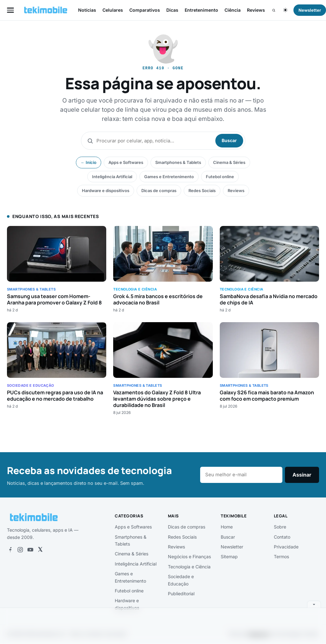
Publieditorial (181, 594)
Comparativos (145, 10)
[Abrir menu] (10, 10)
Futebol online (220, 177)
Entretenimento (201, 10)
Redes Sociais (202, 191)
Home (227, 527)
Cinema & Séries (229, 162)
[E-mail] (241, 475)
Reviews (256, 10)
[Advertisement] (163, 625)
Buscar (229, 140)
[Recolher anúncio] (314, 604)
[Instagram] (20, 550)
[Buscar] (274, 10)
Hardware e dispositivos (106, 191)
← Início (89, 162)
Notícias (87, 10)
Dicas (172, 10)
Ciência (233, 10)
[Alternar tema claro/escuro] (285, 10)
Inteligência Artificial (112, 177)
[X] (40, 550)
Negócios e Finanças (189, 556)
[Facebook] (10, 550)
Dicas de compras (159, 191)
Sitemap (229, 556)
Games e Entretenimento (169, 177)
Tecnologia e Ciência (189, 567)
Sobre (280, 527)
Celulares (113, 10)
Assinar (302, 475)
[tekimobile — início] (46, 10)
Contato (282, 537)
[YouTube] (30, 550)
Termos (281, 556)
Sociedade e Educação (181, 580)
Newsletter (232, 547)
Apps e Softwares (126, 162)
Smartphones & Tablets (178, 162)
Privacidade (286, 547)
